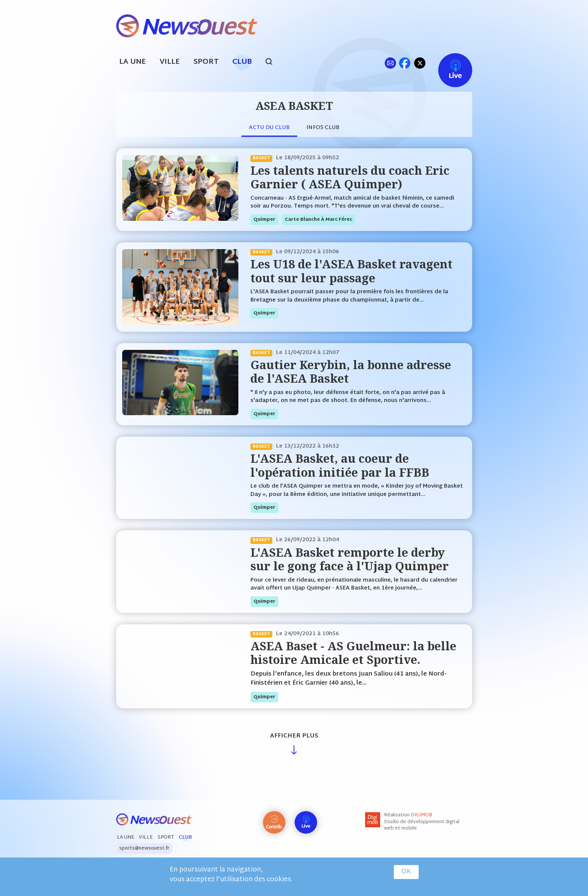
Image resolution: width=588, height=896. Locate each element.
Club (242, 62)
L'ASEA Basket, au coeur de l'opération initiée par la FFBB (340, 465)
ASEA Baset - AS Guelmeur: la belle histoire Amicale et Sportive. (353, 653)
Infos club (323, 128)
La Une (133, 62)
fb (405, 63)
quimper (264, 220)
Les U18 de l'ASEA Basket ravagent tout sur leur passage (352, 271)
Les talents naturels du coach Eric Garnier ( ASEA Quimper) (350, 177)
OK (406, 872)
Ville (170, 62)
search (273, 63)
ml (391, 63)
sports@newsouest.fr (144, 848)
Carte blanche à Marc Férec (319, 220)
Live (448, 63)
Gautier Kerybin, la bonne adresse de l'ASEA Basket (351, 372)
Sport (206, 62)
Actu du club (269, 128)
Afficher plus (294, 736)
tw (420, 63)
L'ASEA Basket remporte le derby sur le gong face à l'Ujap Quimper (350, 559)
